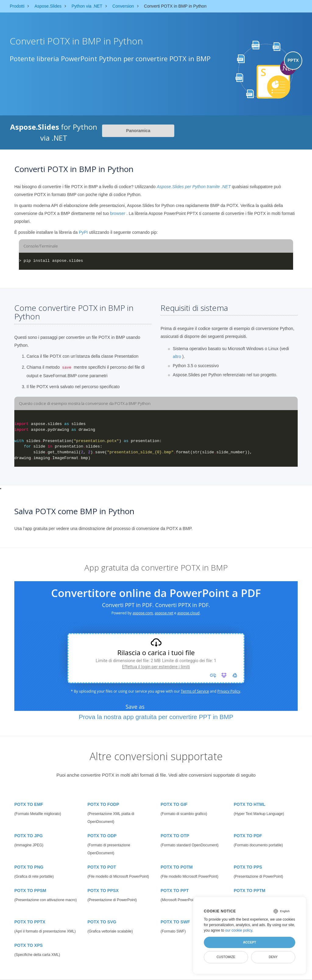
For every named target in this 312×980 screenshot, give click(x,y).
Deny (273, 957)
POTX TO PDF (248, 836)
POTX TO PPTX (30, 922)
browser (118, 213)
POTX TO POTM (177, 867)
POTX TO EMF (29, 804)
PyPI (83, 232)
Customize (226, 957)
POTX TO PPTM (250, 890)
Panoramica (138, 131)
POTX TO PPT (175, 890)
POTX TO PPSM (30, 890)
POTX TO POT (102, 867)
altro (177, 357)
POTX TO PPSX (103, 890)
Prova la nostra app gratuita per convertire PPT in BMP (156, 717)
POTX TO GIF (174, 804)
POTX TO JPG (28, 836)
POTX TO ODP (102, 836)
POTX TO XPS (28, 945)
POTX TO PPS (248, 867)
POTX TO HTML (250, 804)
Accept (249, 942)
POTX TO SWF (175, 922)
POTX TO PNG (29, 867)
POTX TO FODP (103, 804)
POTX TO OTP (175, 836)
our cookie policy (239, 930)
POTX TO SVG (102, 922)
